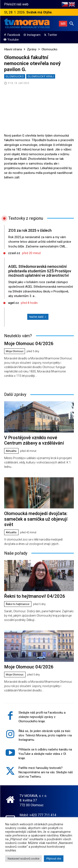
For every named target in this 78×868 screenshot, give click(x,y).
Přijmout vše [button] (54, 859)
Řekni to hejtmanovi (18, 604)
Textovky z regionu (26, 218)
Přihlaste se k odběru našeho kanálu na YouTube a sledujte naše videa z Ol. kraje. (45, 754)
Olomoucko (50, 49)
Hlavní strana (13, 49)
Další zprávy (15, 394)
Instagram (34, 35)
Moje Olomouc (15, 351)
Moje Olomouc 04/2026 (29, 344)
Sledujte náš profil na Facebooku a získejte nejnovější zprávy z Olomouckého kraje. (42, 717)
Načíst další (38, 317)
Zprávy (32, 49)
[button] (72, 23)
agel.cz (14, 303)
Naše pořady (16, 553)
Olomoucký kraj (41, 76)
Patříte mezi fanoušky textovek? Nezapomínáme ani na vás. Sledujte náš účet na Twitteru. (46, 772)
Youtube (13, 40)
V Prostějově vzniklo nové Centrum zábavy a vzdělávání (34, 440)
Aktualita (11, 451)
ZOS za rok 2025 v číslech (30, 230)
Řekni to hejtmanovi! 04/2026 (35, 596)
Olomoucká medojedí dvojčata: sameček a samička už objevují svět (36, 519)
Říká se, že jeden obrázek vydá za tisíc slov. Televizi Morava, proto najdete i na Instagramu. (45, 735)
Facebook (14, 35)
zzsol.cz (14, 253)
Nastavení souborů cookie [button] (24, 859)
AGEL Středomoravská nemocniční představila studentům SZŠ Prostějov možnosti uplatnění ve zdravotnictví (40, 271)
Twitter (52, 35)
